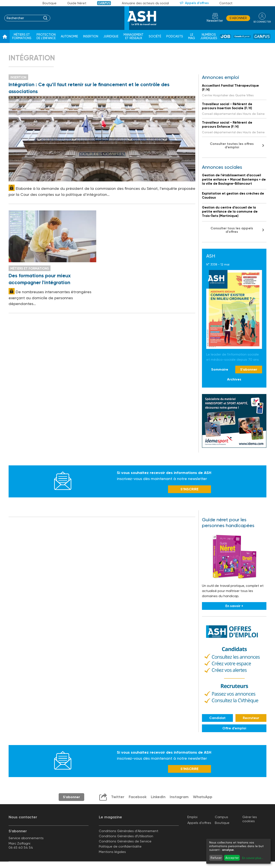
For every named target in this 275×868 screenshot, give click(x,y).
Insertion (91, 36)
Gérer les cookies (250, 819)
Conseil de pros (242, 37)
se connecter (262, 22)
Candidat (217, 718)
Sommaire (220, 369)
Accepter (232, 858)
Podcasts (175, 36)
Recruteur (251, 718)
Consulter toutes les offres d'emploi (232, 145)
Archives (234, 379)
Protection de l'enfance (46, 36)
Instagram (179, 797)
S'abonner (238, 18)
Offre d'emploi (234, 728)
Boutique (50, 3)
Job (225, 36)
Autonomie (69, 36)
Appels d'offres (197, 3)
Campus (104, 3)
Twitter (118, 797)
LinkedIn (158, 797)
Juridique (111, 36)
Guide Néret (77, 3)
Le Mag (192, 36)
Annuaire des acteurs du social (145, 3)
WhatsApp (203, 797)
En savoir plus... (253, 858)
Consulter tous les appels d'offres (232, 230)
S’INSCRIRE (189, 489)
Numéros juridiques (209, 36)
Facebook (138, 797)
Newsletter (215, 21)
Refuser (216, 858)
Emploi (192, 817)
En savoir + (234, 606)
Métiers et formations (22, 36)
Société (155, 36)
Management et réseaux (134, 36)
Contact (226, 3)
